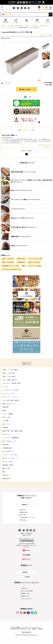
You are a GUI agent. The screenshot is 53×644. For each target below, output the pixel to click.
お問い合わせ (22, 520)
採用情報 (40, 629)
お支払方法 (22, 510)
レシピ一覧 (24, 627)
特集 (23, 266)
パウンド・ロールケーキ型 (8, 28)
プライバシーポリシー (26, 599)
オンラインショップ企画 (35, 266)
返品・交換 (22, 515)
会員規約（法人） (25, 596)
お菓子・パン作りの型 (32, 26)
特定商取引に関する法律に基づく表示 (20, 629)
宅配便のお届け (23, 512)
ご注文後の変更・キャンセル (26, 517)
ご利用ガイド (24, 588)
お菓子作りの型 (43, 26)
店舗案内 (34, 629)
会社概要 (27, 577)
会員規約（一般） (25, 594)
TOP (13, 627)
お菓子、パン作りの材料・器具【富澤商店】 (13, 26)
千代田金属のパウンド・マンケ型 (10, 266)
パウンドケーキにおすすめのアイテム (11, 269)
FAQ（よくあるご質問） (27, 591)
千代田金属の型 (21, 262)
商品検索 (18, 627)
